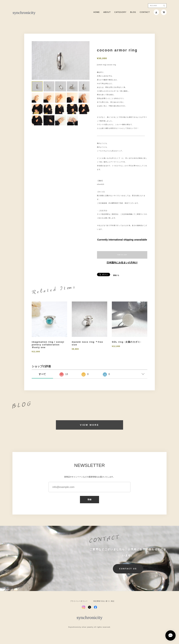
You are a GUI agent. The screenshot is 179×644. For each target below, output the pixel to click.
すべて (42, 374)
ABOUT (107, 12)
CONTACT (145, 12)
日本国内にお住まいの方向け (122, 263)
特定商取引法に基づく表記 (104, 601)
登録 (89, 499)
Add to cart (122, 255)
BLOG (133, 12)
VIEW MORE (89, 425)
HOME (97, 12)
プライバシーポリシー (79, 601)
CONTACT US (128, 569)
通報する (116, 275)
